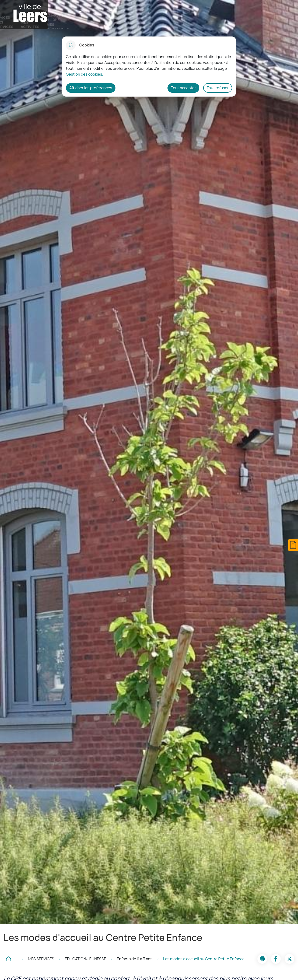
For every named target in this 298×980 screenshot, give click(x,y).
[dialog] (149, 67)
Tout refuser (218, 88)
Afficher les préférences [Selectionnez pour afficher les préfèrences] (91, 88)
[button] (293, 545)
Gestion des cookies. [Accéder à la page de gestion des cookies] (84, 74)
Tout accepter (183, 88)
